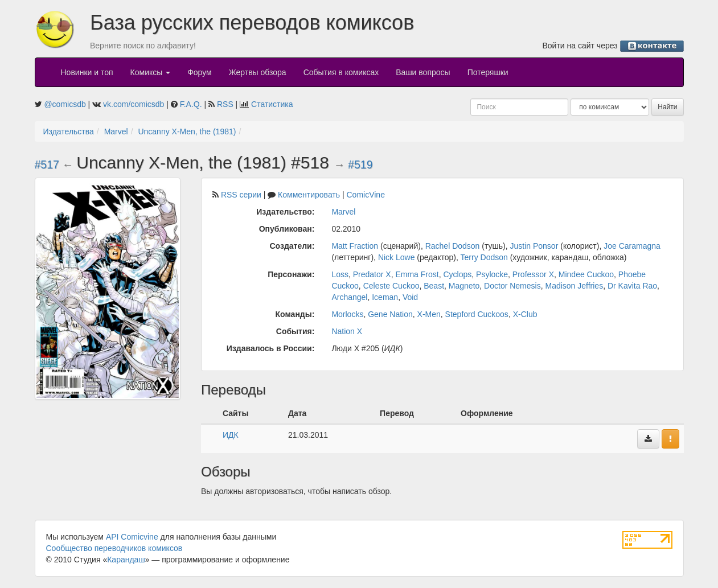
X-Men (429, 314)
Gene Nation (390, 314)
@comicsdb (65, 104)
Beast (434, 286)
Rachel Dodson (453, 246)
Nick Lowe (397, 257)
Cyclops (457, 274)
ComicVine (366, 195)
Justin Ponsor (534, 246)
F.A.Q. (191, 104)
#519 (360, 165)
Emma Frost (417, 274)
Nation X (347, 331)
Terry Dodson (484, 257)
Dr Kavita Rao (632, 286)
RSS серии (241, 195)
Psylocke (492, 274)
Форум (200, 72)
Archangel (349, 297)
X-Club (525, 314)
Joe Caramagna (632, 246)
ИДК (231, 435)
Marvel (116, 131)
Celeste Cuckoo (391, 286)
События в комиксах (341, 72)
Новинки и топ (87, 72)
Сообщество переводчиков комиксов (114, 548)
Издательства (69, 131)
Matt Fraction (355, 246)
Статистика (272, 104)
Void (410, 297)
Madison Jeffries (574, 286)
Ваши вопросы (423, 72)
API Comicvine (132, 537)
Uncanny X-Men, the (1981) (187, 131)
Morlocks (347, 314)
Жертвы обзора (258, 72)
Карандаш (126, 560)
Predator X (372, 274)
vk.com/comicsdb (134, 104)
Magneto (464, 286)
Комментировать (309, 195)
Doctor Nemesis (512, 286)
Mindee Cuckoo (586, 274)
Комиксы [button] (151, 72)
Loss (340, 274)
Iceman (385, 297)
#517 (47, 165)
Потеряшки (488, 72)
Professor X (533, 274)
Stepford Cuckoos (477, 314)
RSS (225, 104)
